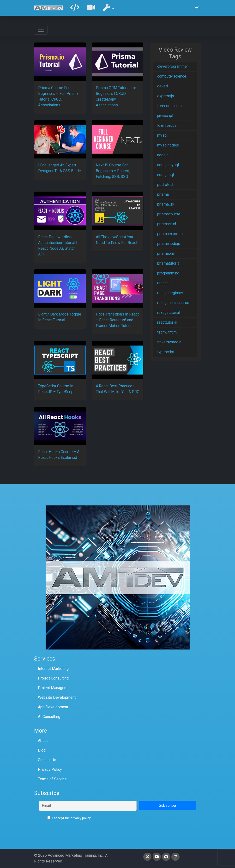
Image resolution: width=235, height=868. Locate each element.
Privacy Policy (50, 769)
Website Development (57, 697)
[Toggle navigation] (41, 30)
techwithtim (167, 332)
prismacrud (167, 224)
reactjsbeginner (170, 293)
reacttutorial (167, 322)
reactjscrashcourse (173, 303)
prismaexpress (170, 234)
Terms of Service (52, 779)
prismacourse (169, 214)
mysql (162, 135)
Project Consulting (53, 678)
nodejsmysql (168, 165)
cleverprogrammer (173, 66)
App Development (53, 707)
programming (168, 273)
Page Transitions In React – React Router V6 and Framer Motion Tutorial (117, 320)
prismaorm (166, 253)
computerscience (172, 76)
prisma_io (166, 204)
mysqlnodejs (168, 145)
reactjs (163, 283)
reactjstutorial (169, 313)
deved (163, 86)
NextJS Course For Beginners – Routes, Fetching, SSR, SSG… (113, 171)
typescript (166, 352)
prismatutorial (169, 263)
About (43, 741)
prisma (163, 194)
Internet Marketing (53, 669)
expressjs (166, 96)
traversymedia (169, 342)
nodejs (163, 155)
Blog (42, 750)
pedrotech (166, 185)
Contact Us (47, 760)
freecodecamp (169, 106)
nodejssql (166, 175)
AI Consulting (49, 717)
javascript (165, 116)
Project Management (55, 688)
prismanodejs (169, 244)
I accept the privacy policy (69, 818)
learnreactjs (167, 125)
